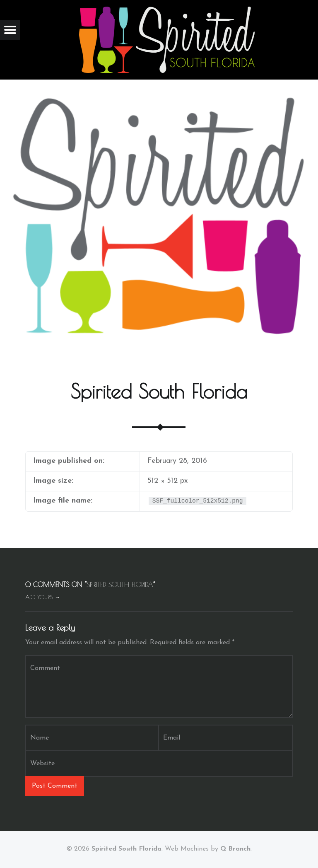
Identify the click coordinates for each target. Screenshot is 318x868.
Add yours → (43, 597)
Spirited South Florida (126, 849)
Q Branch (235, 849)
